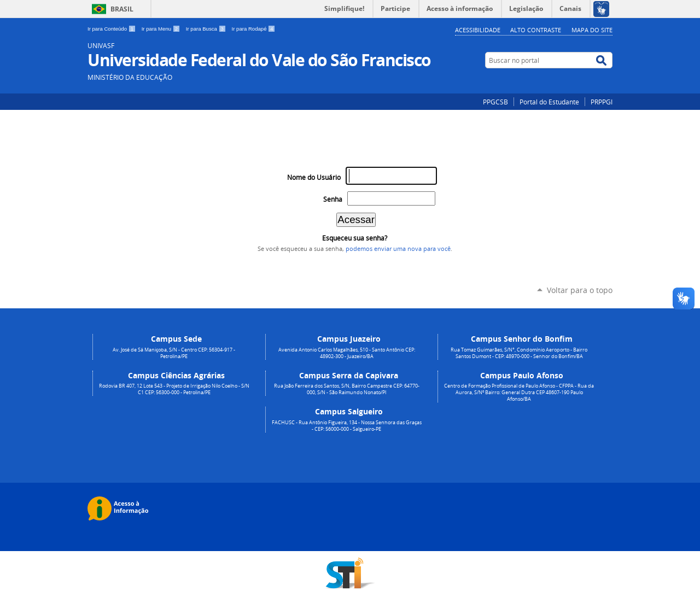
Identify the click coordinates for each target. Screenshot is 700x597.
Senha (333, 199)
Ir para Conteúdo (112, 29)
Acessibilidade (478, 30)
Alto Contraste (536, 30)
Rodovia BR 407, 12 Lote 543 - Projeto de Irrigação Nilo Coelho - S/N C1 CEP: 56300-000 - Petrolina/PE (174, 389)
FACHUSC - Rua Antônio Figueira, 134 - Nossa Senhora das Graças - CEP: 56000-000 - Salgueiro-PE (347, 426)
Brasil (122, 9)
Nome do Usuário (314, 177)
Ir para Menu (162, 29)
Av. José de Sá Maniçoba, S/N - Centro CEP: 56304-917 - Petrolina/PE (174, 353)
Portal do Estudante (549, 102)
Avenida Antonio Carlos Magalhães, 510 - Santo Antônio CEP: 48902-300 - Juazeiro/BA (347, 353)
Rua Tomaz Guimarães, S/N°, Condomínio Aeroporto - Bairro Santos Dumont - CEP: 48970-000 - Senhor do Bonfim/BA (519, 353)
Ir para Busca (207, 29)
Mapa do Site (592, 30)
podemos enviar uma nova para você (398, 249)
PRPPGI (602, 102)
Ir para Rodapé (254, 29)
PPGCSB (495, 102)
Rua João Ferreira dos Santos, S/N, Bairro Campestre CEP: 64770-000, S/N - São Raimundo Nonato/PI (347, 389)
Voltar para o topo (580, 290)
